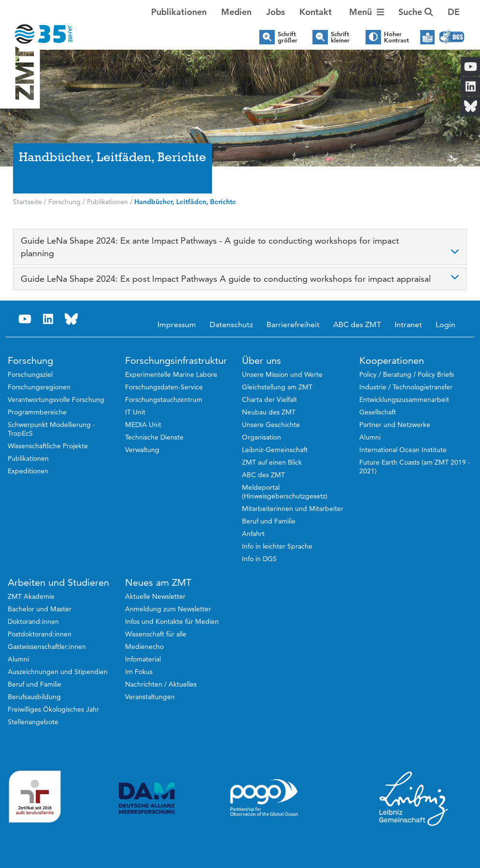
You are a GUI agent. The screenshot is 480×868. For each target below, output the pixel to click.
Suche (416, 12)
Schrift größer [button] (288, 37)
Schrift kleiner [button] (340, 37)
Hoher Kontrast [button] (396, 37)
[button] (454, 12)
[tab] (240, 247)
